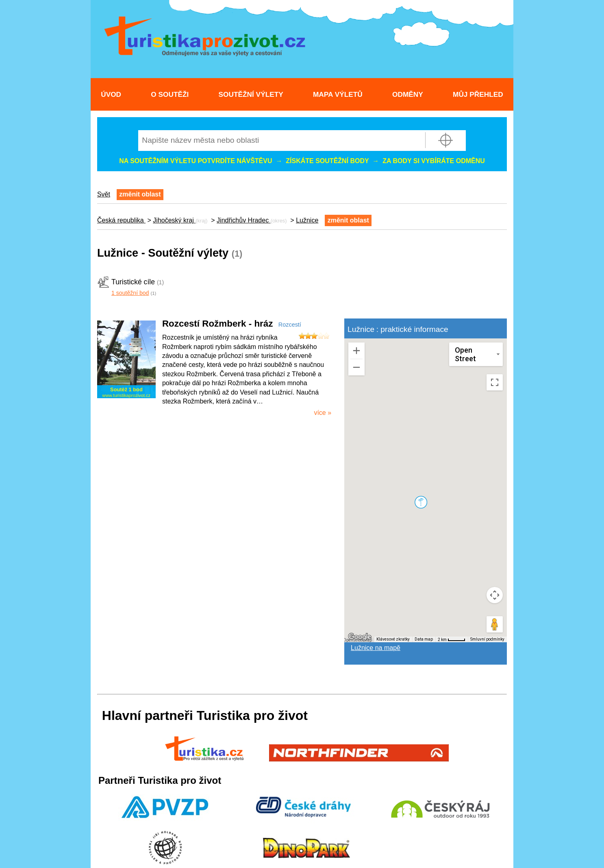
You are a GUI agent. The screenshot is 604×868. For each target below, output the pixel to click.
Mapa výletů (338, 94)
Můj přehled (478, 94)
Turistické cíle (133, 282)
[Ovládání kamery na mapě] (495, 595)
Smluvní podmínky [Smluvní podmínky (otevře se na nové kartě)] (487, 639)
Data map (424, 639)
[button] (421, 502)
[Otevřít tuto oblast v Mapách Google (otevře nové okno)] (360, 637)
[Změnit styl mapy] (476, 354)
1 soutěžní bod (130, 293)
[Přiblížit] (356, 351)
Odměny (408, 94)
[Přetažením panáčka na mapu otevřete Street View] (495, 624)
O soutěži (170, 94)
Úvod (111, 94)
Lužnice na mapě (376, 648)
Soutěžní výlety (251, 94)
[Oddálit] (356, 367)
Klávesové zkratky (393, 639)
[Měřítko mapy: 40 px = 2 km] (452, 639)
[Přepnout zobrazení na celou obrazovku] (495, 382)
